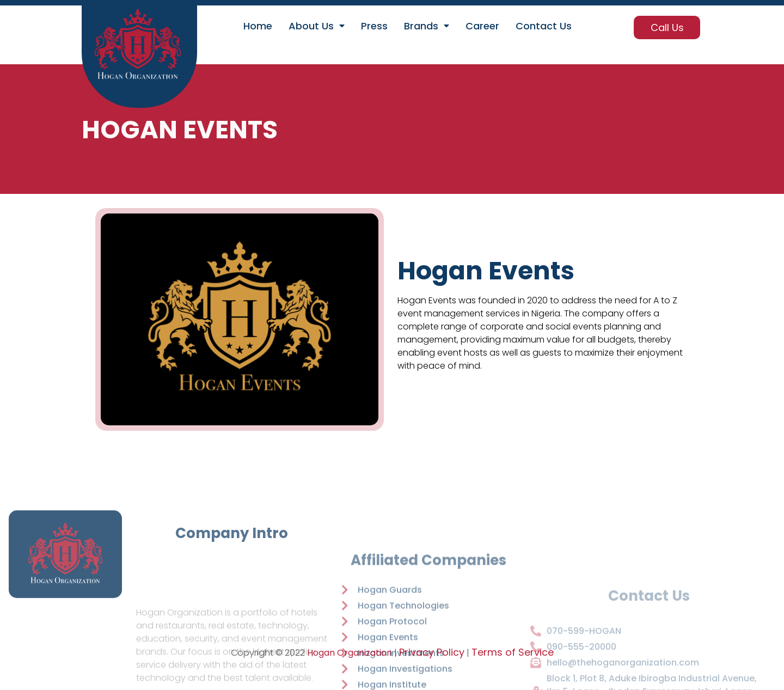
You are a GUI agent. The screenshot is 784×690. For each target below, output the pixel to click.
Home (258, 26)
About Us (317, 26)
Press (374, 26)
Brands (427, 26)
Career (482, 26)
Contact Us (544, 26)
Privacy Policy (432, 652)
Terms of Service (513, 652)
